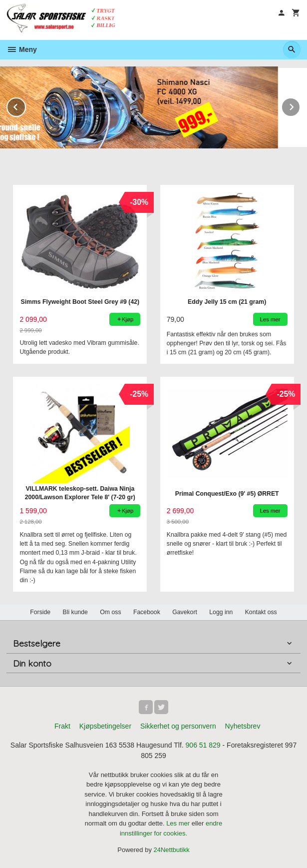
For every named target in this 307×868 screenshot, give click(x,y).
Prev (25, 105)
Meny (22, 49)
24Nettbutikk (172, 850)
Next (300, 105)
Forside (40, 612)
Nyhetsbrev (243, 726)
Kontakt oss (261, 612)
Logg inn (221, 612)
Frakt (62, 726)
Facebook (147, 612)
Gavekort (185, 612)
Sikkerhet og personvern (178, 726)
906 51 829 (203, 745)
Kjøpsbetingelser (105, 726)
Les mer (179, 823)
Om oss (110, 612)
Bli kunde (75, 612)
